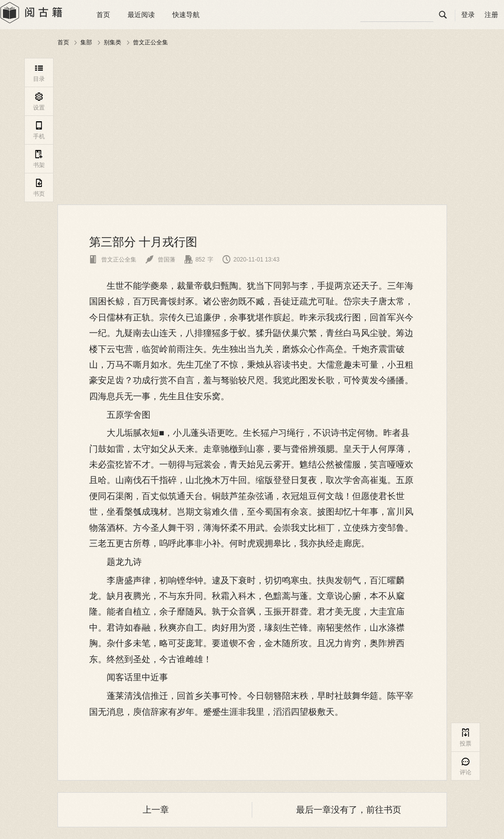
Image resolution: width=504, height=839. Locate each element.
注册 (491, 15)
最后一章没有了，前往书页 (349, 810)
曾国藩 (160, 260)
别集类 (112, 42)
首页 (103, 15)
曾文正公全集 (150, 42)
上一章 (156, 810)
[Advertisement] (252, 126)
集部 (86, 42)
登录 (468, 15)
